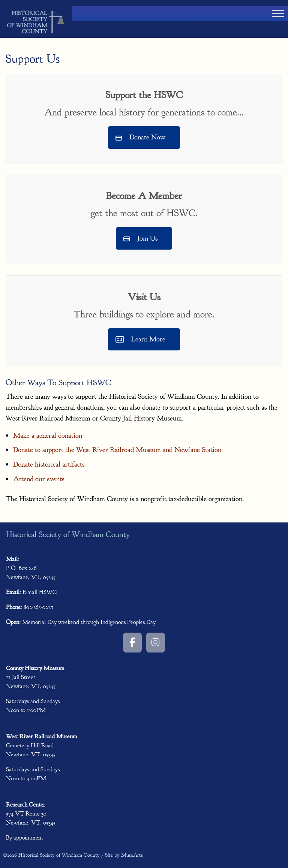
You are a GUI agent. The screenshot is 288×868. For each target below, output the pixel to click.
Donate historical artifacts (49, 464)
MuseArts (132, 855)
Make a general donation (48, 435)
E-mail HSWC (40, 592)
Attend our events (39, 479)
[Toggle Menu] (278, 13)
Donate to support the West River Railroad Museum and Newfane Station (117, 450)
